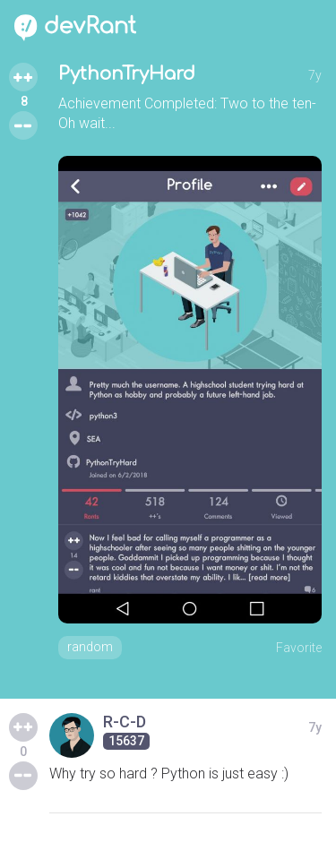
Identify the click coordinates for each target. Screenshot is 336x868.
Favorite (299, 648)
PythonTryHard (127, 74)
